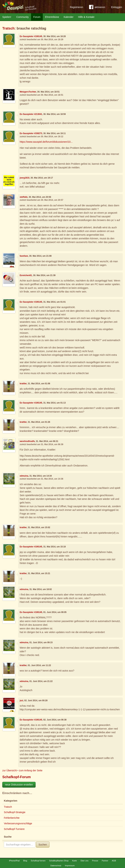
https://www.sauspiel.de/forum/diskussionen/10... (46, 142)
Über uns (84, 861)
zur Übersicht (9, 770)
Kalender (69, 17)
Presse (95, 861)
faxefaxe (24, 256)
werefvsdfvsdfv (27, 441)
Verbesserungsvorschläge (18, 823)
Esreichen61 (26, 275)
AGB (114, 861)
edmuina (24, 476)
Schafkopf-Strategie (15, 812)
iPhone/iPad (14, 861)
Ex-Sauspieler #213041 (31, 114)
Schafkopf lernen (38, 861)
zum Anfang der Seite (31, 770)
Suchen (43, 845)
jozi (21, 701)
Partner (105, 861)
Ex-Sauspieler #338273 (31, 133)
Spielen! (7, 17)
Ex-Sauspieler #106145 (31, 36)
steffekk (24, 197)
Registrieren (77, 7)
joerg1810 (25, 178)
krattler (23, 384)
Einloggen (117, 7)
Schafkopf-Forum (16, 777)
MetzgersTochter (28, 92)
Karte (75, 861)
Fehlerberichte (12, 818)
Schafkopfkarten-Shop (59, 861)
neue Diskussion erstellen (19, 785)
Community (23, 17)
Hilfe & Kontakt (86, 17)
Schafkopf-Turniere (14, 829)
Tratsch (8, 28)
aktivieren (97, 8)
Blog (25, 861)
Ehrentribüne (52, 17)
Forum (37, 17)
